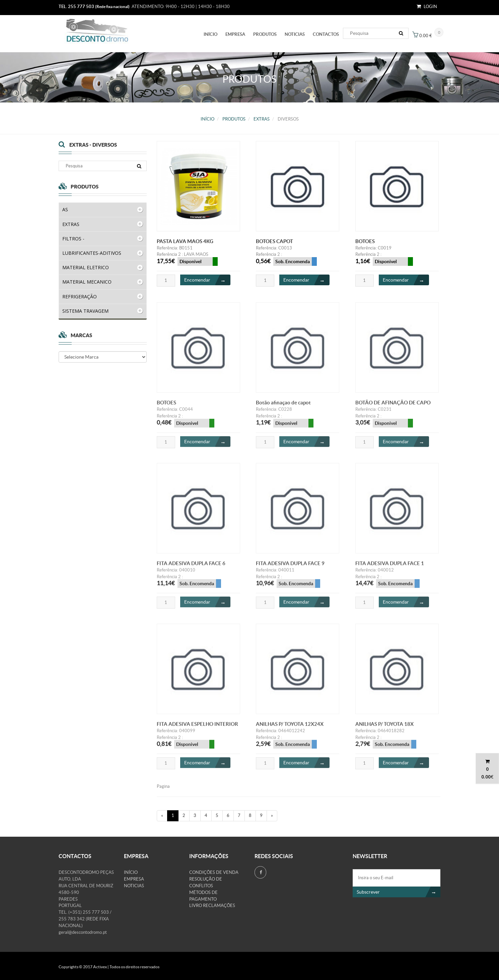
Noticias (295, 34)
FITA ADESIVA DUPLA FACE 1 (390, 567)
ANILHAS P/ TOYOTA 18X (384, 728)
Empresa (235, 34)
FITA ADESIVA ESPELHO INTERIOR (197, 728)
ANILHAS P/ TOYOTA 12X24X (290, 728)
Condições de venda (214, 872)
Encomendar (207, 280)
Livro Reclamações (212, 906)
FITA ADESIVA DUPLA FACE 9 (290, 567)
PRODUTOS (265, 34)
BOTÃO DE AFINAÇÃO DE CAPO (393, 406)
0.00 (486, 777)
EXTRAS (262, 119)
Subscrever (399, 892)
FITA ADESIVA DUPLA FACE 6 (191, 567)
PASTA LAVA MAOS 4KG (185, 241)
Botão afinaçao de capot (283, 406)
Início (210, 34)
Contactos (326, 34)
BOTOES (365, 241)
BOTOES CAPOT (274, 241)
